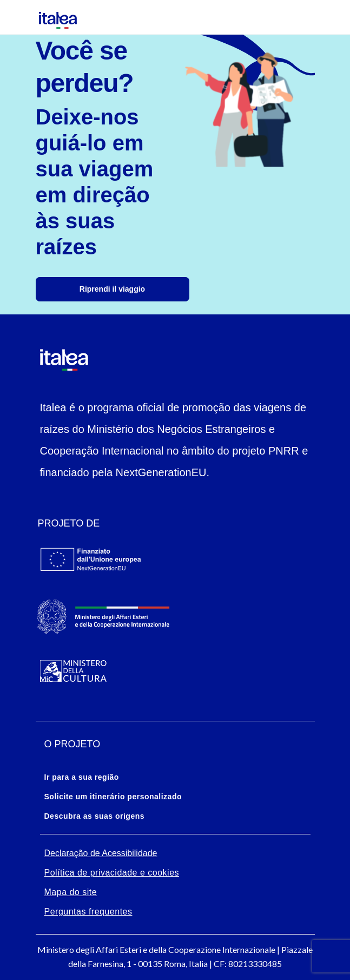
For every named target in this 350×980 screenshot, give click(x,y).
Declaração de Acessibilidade (101, 853)
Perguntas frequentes (88, 912)
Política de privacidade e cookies (112, 873)
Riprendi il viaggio (112, 289)
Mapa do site (71, 892)
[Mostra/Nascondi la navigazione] (16, 17)
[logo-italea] (51, 17)
